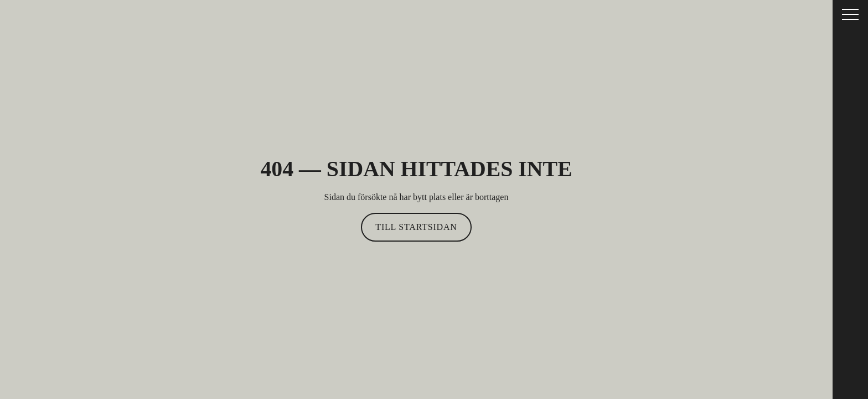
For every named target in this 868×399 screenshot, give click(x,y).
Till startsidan (416, 227)
